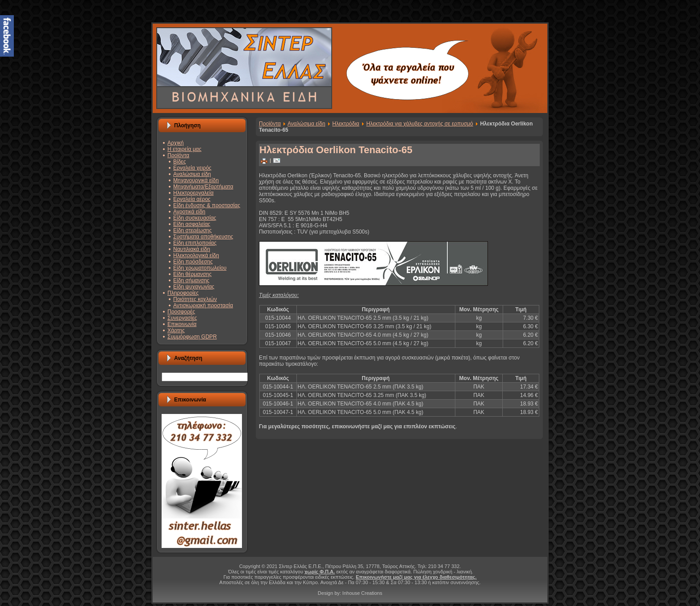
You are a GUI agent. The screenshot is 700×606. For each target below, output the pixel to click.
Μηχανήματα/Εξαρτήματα (203, 187)
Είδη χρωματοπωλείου (200, 268)
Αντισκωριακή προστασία (203, 305)
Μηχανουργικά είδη (196, 180)
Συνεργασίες (182, 318)
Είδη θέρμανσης (192, 274)
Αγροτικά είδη (189, 212)
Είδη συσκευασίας (195, 218)
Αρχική (175, 143)
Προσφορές (181, 312)
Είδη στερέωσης (192, 230)
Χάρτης (176, 330)
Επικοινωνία (182, 324)
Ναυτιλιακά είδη (192, 249)
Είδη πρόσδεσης (193, 262)
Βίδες (179, 162)
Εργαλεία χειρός (192, 168)
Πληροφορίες (183, 293)
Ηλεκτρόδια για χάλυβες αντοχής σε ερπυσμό (420, 124)
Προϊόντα (178, 155)
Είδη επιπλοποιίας (195, 243)
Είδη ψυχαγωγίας (194, 287)
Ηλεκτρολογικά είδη (196, 255)
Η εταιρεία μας (184, 149)
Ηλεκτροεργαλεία (193, 193)
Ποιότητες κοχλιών (195, 299)
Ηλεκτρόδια (346, 124)
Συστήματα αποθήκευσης (203, 237)
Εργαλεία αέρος (192, 199)
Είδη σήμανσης (191, 280)
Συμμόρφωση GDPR (192, 337)
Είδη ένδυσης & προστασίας (207, 205)
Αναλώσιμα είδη (192, 174)
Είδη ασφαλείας (192, 224)
